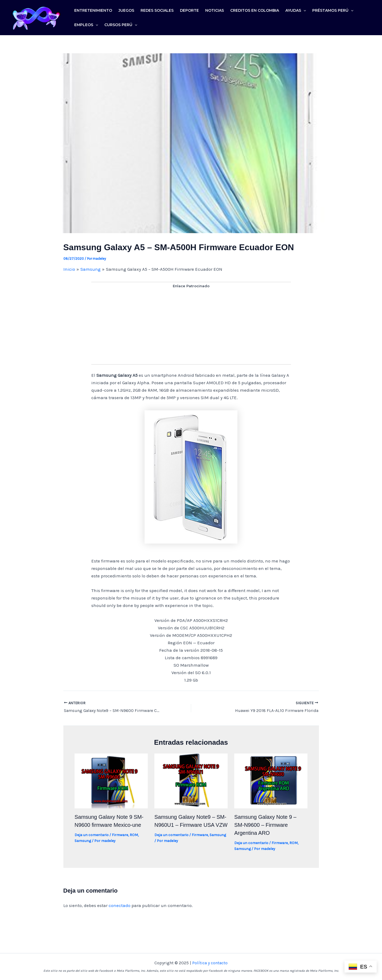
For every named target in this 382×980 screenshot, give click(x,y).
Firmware (120, 835)
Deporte (189, 10)
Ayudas (296, 10)
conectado (120, 905)
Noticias (215, 10)
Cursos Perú (121, 25)
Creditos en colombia (255, 10)
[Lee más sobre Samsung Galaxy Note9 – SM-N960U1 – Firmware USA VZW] (191, 780)
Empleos (86, 25)
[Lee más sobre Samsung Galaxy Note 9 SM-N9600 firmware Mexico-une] (111, 780)
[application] (303, 10)
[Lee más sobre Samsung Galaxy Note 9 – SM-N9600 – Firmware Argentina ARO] (271, 780)
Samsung (83, 841)
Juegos (126, 10)
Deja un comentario (92, 835)
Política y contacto (210, 963)
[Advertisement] (191, 327)
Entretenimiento (93, 10)
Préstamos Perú (333, 10)
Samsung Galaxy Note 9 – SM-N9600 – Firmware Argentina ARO (265, 825)
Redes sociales (157, 10)
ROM (134, 835)
